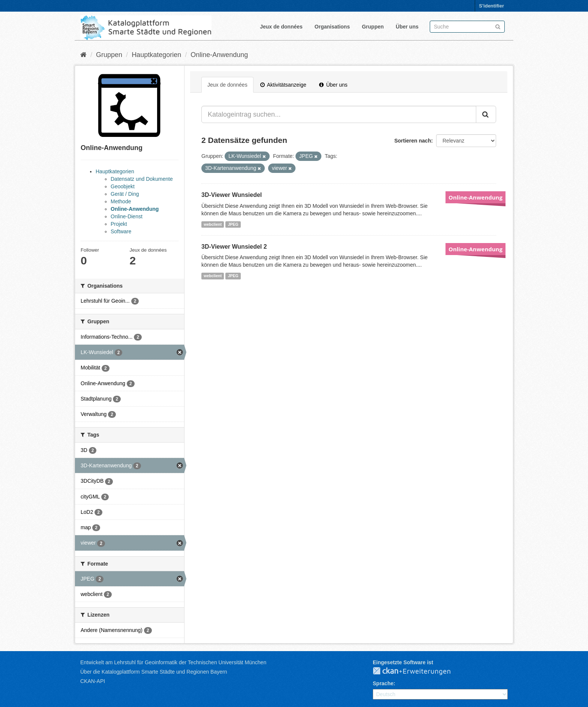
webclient (213, 224)
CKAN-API (93, 681)
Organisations (332, 27)
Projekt (119, 224)
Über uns (407, 27)
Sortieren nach (412, 141)
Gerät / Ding (125, 194)
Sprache (383, 683)
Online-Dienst (127, 216)
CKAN (418, 671)
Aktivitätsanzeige (283, 85)
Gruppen (373, 27)
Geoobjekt (123, 186)
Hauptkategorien (156, 55)
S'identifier (491, 6)
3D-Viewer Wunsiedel (232, 195)
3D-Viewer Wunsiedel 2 (234, 247)
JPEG (233, 224)
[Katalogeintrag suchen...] (339, 114)
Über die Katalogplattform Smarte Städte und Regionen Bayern (154, 672)
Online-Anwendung (219, 55)
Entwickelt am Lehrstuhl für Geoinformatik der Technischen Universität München (173, 662)
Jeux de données (281, 27)
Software (121, 231)
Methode (121, 201)
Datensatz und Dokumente (142, 179)
